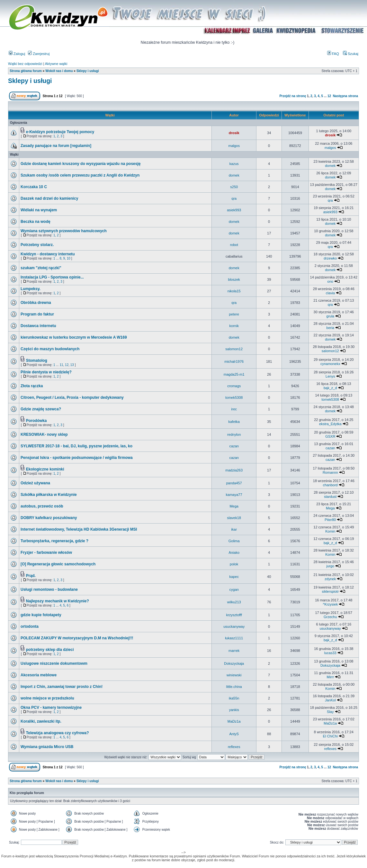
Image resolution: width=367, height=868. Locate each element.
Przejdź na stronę (293, 96)
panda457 (234, 483)
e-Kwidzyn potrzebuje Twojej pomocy (60, 132)
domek (330, 166)
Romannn (330, 472)
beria (330, 328)
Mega (234, 506)
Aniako (234, 553)
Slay (330, 712)
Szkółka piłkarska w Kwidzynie (49, 495)
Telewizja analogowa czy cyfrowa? (58, 733)
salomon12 (234, 349)
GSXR (330, 436)
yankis (234, 710)
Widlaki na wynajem (39, 210)
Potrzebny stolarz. (37, 245)
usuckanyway (234, 626)
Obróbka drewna (36, 303)
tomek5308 (234, 397)
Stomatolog (37, 361)
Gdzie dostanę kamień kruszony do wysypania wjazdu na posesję (81, 164)
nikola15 (234, 291)
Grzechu (330, 617)
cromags (234, 386)
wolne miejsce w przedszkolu (47, 698)
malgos (234, 146)
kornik (234, 326)
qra (234, 198)
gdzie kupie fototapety (41, 615)
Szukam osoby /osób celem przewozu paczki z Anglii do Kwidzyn (80, 175)
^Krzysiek (330, 604)
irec (234, 409)
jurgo (330, 566)
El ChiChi (330, 736)
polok (234, 564)
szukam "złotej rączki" (41, 268)
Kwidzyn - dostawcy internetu (48, 254)
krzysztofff (234, 615)
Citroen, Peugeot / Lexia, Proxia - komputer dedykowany (72, 397)
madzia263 (234, 470)
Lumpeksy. (31, 289)
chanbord (330, 485)
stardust (330, 497)
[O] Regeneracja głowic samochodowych (58, 564)
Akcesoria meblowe (39, 675)
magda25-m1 (234, 374)
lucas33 (330, 653)
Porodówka (36, 421)
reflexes (234, 747)
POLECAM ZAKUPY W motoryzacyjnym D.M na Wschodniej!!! (77, 638)
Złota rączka (32, 386)
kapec (234, 577)
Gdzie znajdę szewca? (41, 409)
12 (329, 96)
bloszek (234, 279)
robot (234, 245)
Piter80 (330, 520)
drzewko (330, 258)
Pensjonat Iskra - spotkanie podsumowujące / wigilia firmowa (77, 458)
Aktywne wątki (56, 64)
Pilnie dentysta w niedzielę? (46, 372)
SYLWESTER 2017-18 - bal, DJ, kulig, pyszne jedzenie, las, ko (76, 446)
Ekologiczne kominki (45, 469)
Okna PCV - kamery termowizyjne (51, 708)
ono (330, 281)
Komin (330, 531)
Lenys (330, 376)
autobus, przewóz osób (42, 506)
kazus (234, 164)
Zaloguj (17, 54)
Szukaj (351, 54)
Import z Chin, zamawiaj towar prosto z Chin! (62, 687)
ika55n (234, 698)
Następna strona (345, 96)
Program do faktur (37, 314)
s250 (234, 187)
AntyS (234, 734)
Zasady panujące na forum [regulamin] (56, 146)
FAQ (333, 54)
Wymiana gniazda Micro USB (47, 747)
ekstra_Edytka (330, 424)
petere (234, 314)
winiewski (234, 675)
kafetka (234, 422)
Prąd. (31, 576)
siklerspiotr (330, 591)
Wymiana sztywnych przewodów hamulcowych (64, 231)
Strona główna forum (26, 71)
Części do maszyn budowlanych (50, 349)
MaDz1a (234, 721)
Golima (234, 541)
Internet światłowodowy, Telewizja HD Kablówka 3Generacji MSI (79, 529)
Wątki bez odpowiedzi (25, 64)
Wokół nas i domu (59, 71)
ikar (234, 529)
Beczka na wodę (36, 222)
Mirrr (330, 677)
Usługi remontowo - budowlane (49, 589)
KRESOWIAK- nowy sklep (44, 434)
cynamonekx (330, 364)
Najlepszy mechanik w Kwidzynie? (58, 601)
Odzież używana (35, 483)
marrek (234, 651)
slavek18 (234, 518)
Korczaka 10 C (34, 187)
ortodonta (30, 626)
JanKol (330, 700)
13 (72, 365)
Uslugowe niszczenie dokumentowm (54, 663)
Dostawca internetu (38, 326)
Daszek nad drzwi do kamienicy (49, 198)
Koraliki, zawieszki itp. (41, 721)
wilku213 (234, 602)
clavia (330, 293)
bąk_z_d (330, 388)
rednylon (234, 434)
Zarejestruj (39, 54)
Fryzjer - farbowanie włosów (46, 553)
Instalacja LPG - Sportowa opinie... (52, 277)
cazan (234, 446)
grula (330, 316)
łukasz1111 (234, 638)
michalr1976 (234, 361)
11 (61, 365)
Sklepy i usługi (88, 71)
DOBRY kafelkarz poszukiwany (49, 518)
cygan (234, 589)
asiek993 (234, 210)
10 (69, 258)
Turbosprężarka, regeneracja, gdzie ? (54, 541)
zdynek (330, 579)
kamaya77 (234, 495)
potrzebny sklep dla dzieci (50, 650)
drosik (234, 133)
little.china (234, 687)
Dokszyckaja (234, 663)
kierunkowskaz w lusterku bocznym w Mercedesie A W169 (74, 337)
